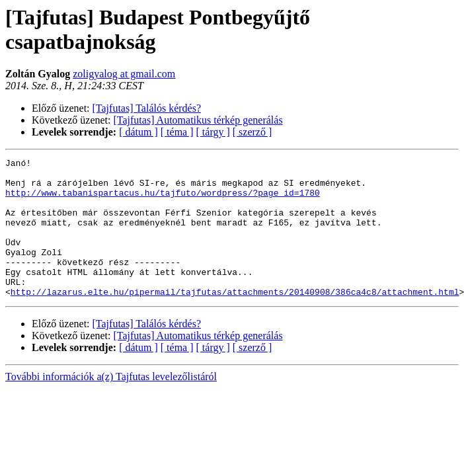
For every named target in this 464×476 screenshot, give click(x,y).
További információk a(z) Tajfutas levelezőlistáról (111, 404)
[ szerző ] (252, 132)
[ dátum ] (138, 132)
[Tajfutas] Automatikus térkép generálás (198, 120)
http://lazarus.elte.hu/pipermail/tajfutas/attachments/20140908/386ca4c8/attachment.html (235, 319)
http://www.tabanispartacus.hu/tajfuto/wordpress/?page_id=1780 (163, 200)
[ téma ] (177, 132)
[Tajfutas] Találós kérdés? (147, 108)
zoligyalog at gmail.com (124, 74)
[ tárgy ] (213, 132)
